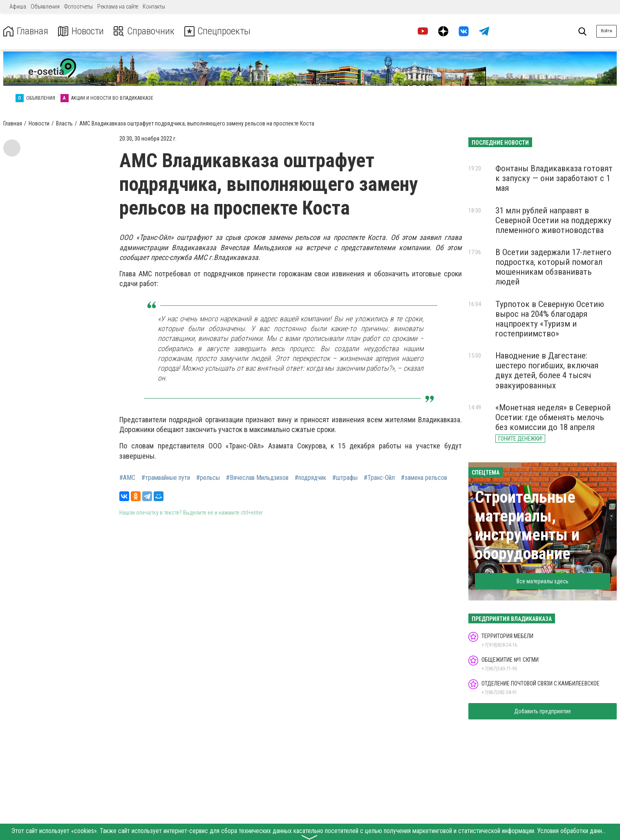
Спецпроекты (218, 31)
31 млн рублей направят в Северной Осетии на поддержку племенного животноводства (553, 220)
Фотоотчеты (78, 7)
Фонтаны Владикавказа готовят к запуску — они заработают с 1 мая (554, 178)
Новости (81, 31)
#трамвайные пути (166, 478)
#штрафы (345, 478)
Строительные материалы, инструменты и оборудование (527, 525)
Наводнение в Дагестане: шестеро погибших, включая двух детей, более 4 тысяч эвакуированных (547, 370)
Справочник (144, 31)
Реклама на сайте (118, 7)
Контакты (154, 7)
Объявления (45, 7)
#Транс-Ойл (379, 478)
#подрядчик (310, 478)
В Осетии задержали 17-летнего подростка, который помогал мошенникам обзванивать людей (553, 267)
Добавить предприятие (543, 711)
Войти (607, 31)
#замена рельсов (424, 478)
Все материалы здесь (543, 581)
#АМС (127, 478)
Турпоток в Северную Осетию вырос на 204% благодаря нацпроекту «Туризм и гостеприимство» (550, 319)
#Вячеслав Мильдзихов (257, 478)
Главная (26, 31)
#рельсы (208, 478)
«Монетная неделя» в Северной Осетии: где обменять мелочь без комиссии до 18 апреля (553, 417)
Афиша (18, 7)
